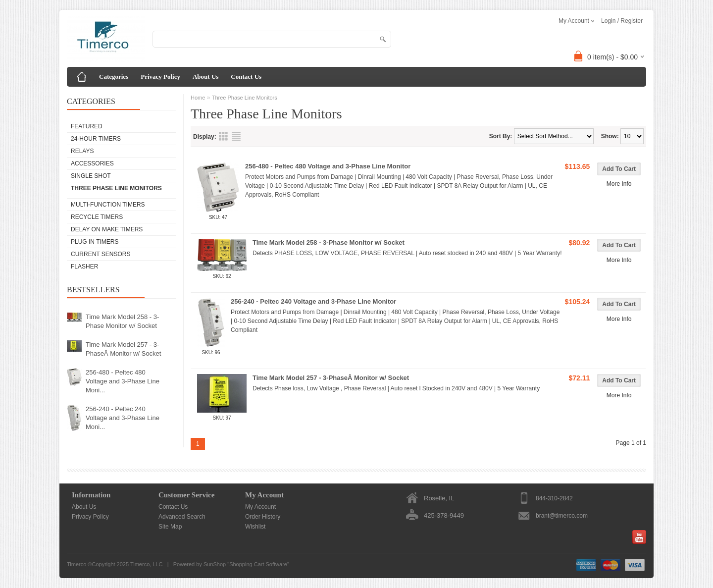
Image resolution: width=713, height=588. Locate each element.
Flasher (84, 267)
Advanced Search (182, 517)
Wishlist (255, 527)
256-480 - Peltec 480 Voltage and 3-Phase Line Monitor (328, 166)
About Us (205, 77)
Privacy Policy (160, 77)
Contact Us (246, 77)
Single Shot (91, 176)
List (236, 136)
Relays (82, 151)
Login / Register (622, 21)
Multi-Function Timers (108, 205)
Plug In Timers (95, 242)
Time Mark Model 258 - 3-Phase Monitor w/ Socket (122, 321)
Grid (223, 136)
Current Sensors (101, 254)
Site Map (170, 527)
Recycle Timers (97, 217)
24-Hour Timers (96, 139)
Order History (263, 517)
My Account (260, 507)
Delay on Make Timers (107, 229)
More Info (619, 184)
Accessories (92, 163)
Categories (114, 77)
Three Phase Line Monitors (116, 188)
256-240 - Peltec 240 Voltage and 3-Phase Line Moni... (123, 418)
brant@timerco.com (562, 516)
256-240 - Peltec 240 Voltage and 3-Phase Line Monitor (313, 301)
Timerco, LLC (147, 564)
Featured (87, 126)
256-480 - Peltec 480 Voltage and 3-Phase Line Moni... (123, 381)
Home (198, 98)
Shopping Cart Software (258, 564)
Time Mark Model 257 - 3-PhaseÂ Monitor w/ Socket (123, 349)
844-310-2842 (554, 498)
